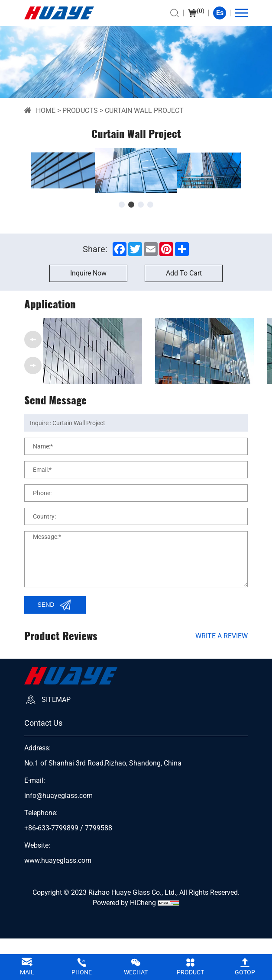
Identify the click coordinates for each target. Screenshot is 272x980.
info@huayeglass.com (58, 796)
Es (220, 13)
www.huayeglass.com (58, 861)
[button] (122, 205)
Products (80, 110)
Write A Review (222, 636)
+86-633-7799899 (51, 828)
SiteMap (56, 700)
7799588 (99, 828)
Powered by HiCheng (124, 903)
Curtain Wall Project (144, 110)
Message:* (47, 537)
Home (46, 110)
